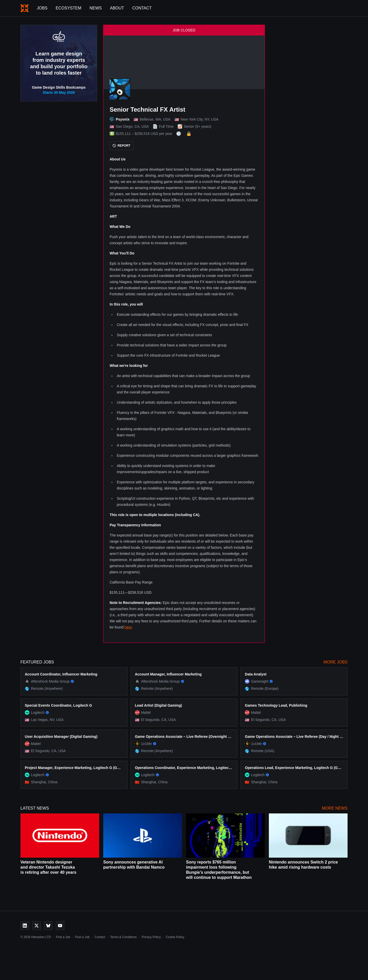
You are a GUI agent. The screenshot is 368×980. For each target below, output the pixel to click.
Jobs (42, 8)
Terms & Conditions (123, 937)
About (117, 8)
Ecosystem (68, 8)
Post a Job (82, 937)
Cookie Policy (175, 937)
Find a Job (63, 937)
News (96, 8)
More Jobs (336, 662)
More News (335, 808)
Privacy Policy (151, 937)
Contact (142, 8)
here (128, 627)
